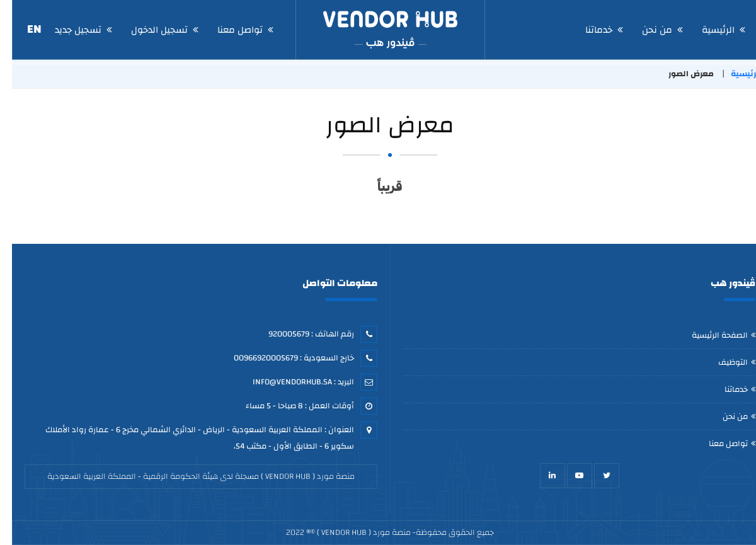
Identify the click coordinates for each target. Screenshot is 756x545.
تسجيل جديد (66, 30)
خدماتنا (587, 30)
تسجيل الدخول (147, 30)
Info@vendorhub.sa (280, 382)
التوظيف (721, 362)
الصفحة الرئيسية (708, 335)
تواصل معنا (228, 30)
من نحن (645, 30)
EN (22, 29)
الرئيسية (706, 30)
